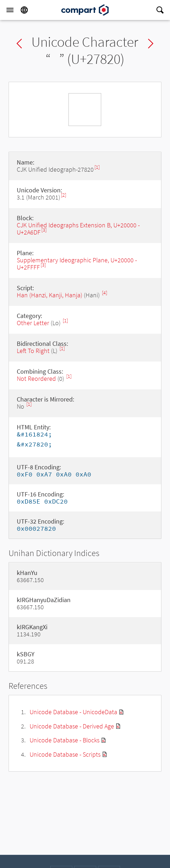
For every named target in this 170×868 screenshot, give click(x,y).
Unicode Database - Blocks (65, 740)
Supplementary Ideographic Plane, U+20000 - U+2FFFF (77, 264)
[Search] (160, 10)
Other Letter (33, 323)
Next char (151, 44)
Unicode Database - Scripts (65, 754)
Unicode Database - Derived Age (72, 726)
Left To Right (33, 351)
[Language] (24, 10)
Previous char (19, 44)
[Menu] (10, 10)
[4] (105, 293)
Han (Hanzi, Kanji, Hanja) (50, 295)
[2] (64, 195)
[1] (97, 167)
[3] (44, 230)
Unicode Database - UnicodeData (73, 712)
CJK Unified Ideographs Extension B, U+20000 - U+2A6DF (78, 229)
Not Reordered (36, 379)
